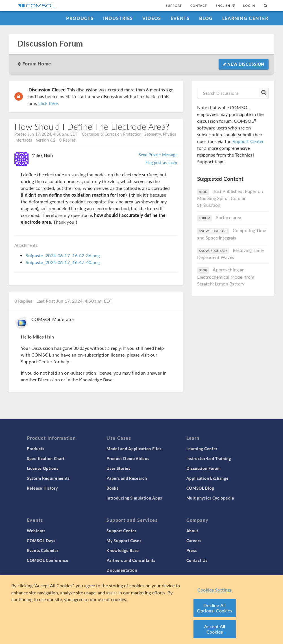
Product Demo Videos (128, 458)
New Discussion (244, 64)
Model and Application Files (134, 449)
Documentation (122, 570)
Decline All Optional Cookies (215, 608)
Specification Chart (46, 458)
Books (113, 488)
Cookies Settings (215, 590)
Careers (194, 540)
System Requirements (48, 478)
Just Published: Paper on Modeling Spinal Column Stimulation (230, 198)
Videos (152, 18)
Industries (118, 18)
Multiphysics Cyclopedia (210, 498)
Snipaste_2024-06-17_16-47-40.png (63, 262)
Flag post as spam (161, 162)
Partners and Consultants (131, 560)
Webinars (36, 531)
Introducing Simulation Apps (134, 498)
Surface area (229, 217)
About (192, 531)
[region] (141, 610)
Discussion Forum (50, 44)
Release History (42, 488)
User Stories (118, 468)
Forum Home (37, 63)
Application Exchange (208, 478)
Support (174, 6)
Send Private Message (158, 155)
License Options (43, 468)
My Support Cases (124, 540)
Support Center (248, 141)
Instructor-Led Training (209, 458)
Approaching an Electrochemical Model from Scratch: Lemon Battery (226, 277)
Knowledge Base (123, 550)
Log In (249, 6)
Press (192, 550)
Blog (206, 18)
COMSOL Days (41, 540)
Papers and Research (127, 478)
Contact (199, 6)
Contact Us (197, 560)
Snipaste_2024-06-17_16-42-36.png (63, 255)
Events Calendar (43, 550)
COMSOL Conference (48, 560)
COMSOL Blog (200, 488)
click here (48, 103)
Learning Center (245, 18)
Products (80, 18)
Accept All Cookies (215, 629)
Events (180, 18)
